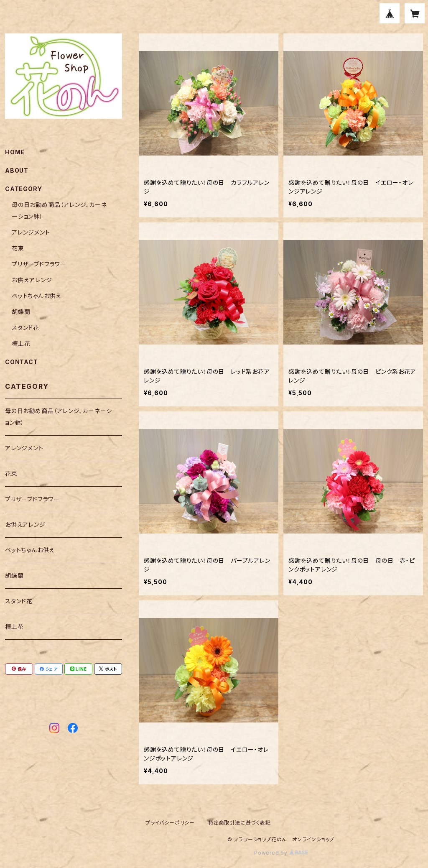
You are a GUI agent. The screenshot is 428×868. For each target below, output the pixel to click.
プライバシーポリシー (170, 823)
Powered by (281, 853)
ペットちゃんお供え (37, 296)
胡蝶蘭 (21, 312)
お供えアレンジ (32, 280)
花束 (18, 248)
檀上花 (21, 343)
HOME (15, 152)
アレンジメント (31, 232)
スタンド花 (25, 328)
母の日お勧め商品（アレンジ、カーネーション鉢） (59, 417)
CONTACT (22, 362)
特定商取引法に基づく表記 (239, 823)
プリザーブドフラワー (39, 264)
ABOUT (17, 170)
